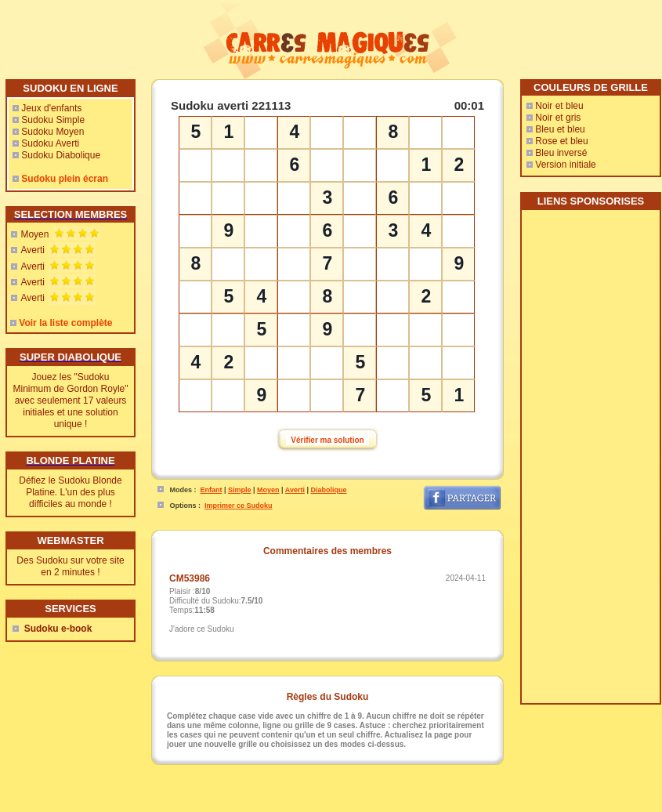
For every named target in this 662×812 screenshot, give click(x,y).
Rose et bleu (561, 141)
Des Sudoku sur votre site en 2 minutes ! (70, 566)
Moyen (34, 234)
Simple (240, 490)
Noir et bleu (559, 106)
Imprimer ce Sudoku (239, 506)
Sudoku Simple (53, 120)
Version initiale (565, 165)
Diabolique (329, 490)
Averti (32, 250)
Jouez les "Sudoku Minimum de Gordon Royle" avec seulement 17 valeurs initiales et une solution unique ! (71, 401)
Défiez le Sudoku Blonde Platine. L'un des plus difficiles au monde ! (70, 492)
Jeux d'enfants (51, 108)
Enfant (212, 490)
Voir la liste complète (65, 323)
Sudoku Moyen (52, 132)
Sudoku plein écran (65, 179)
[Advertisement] (590, 462)
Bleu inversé (561, 153)
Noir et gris (558, 118)
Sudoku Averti (50, 143)
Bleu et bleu (560, 129)
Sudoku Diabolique (61, 155)
